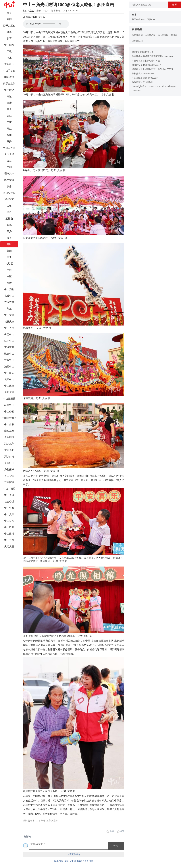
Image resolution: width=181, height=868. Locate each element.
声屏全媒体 (9, 84)
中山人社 (9, 328)
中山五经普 (9, 399)
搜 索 (174, 5)
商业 (9, 129)
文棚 (9, 167)
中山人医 (9, 514)
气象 (9, 309)
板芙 (9, 238)
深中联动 (9, 90)
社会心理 (9, 502)
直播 (9, 141)
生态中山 (9, 334)
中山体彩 (9, 424)
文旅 (9, 122)
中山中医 (9, 508)
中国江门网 (150, 35)
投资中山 (9, 360)
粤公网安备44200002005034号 (147, 65)
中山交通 (9, 315)
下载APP (151, 19)
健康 (9, 103)
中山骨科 (9, 495)
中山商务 (9, 373)
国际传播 (9, 77)
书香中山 (9, 296)
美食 (9, 109)
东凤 (9, 225)
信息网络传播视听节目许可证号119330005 (152, 56)
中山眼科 (9, 534)
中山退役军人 (9, 418)
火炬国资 (9, 437)
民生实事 (9, 180)
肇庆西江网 (137, 41)
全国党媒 (9, 154)
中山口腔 (9, 527)
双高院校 (9, 482)
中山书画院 (9, 489)
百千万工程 (9, 26)
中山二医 (9, 540)
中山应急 (9, 386)
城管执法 (9, 321)
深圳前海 (9, 457)
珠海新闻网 (137, 35)
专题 (9, 96)
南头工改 (9, 431)
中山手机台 (9, 71)
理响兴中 (9, 174)
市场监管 (9, 347)
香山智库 (9, 476)
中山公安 (9, 411)
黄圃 (9, 251)
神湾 (9, 283)
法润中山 (9, 341)
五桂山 (9, 219)
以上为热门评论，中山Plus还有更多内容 (74, 861)
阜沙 (9, 212)
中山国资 (9, 45)
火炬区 (9, 264)
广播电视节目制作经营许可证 (146, 61)
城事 (9, 32)
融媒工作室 (9, 148)
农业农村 (9, 302)
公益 (9, 161)
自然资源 (9, 392)
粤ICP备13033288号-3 (143, 52)
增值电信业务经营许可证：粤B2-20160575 (152, 69)
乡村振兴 (9, 469)
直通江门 (9, 463)
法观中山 (9, 366)
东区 (9, 276)
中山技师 (9, 521)
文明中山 (9, 64)
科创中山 (9, 405)
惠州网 (174, 35)
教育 (9, 39)
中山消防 (9, 289)
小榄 (9, 270)
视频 (9, 135)
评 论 (116, 846)
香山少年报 (9, 193)
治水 (9, 58)
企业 (9, 116)
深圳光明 (9, 450)
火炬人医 (9, 547)
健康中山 (9, 379)
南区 (9, 244)
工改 (9, 51)
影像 (9, 186)
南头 (9, 257)
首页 (9, 13)
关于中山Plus (138, 19)
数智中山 (9, 354)
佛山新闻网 (163, 35)
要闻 (9, 19)
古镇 (9, 206)
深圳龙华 (9, 444)
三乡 (9, 231)
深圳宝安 (9, 199)
